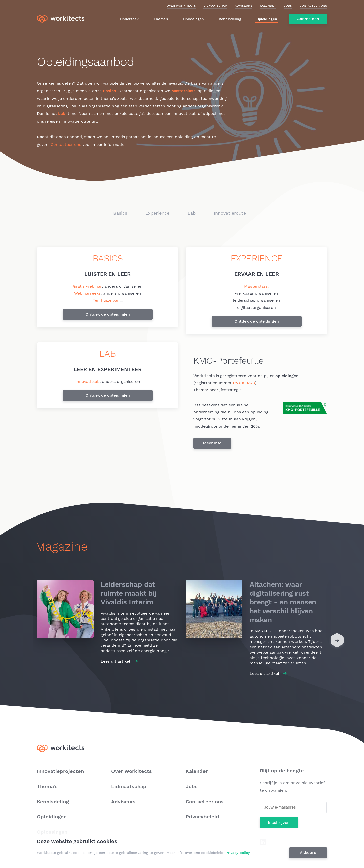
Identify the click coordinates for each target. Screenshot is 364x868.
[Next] (337, 641)
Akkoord (308, 852)
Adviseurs (243, 6)
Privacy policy (238, 853)
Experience (157, 213)
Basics (120, 213)
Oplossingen (194, 19)
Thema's (161, 19)
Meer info (212, 443)
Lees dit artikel (115, 661)
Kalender (268, 6)
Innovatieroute (230, 213)
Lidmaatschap (215, 6)
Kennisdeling (230, 19)
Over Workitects (181, 6)
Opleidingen (267, 19)
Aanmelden (308, 19)
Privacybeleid (202, 817)
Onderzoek (129, 19)
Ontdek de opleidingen (108, 314)
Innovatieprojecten (60, 771)
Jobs (288, 6)
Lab (192, 213)
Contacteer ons (313, 6)
